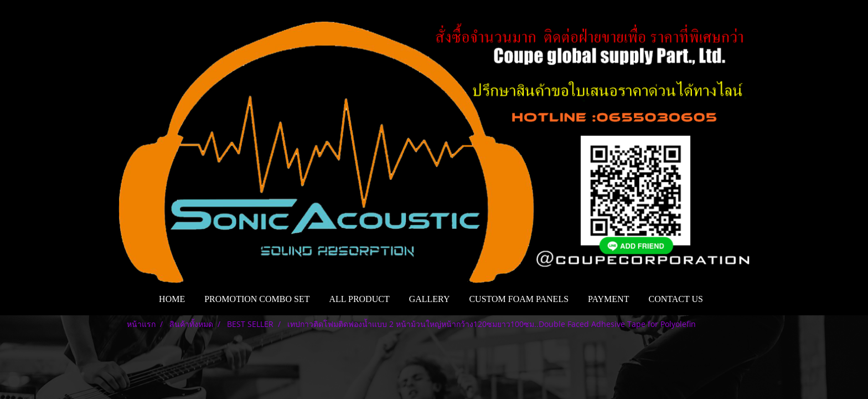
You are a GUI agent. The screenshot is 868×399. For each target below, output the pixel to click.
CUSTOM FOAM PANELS (519, 299)
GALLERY (430, 299)
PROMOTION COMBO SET (257, 299)
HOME (172, 299)
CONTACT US (675, 299)
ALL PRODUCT (359, 299)
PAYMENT (608, 299)
